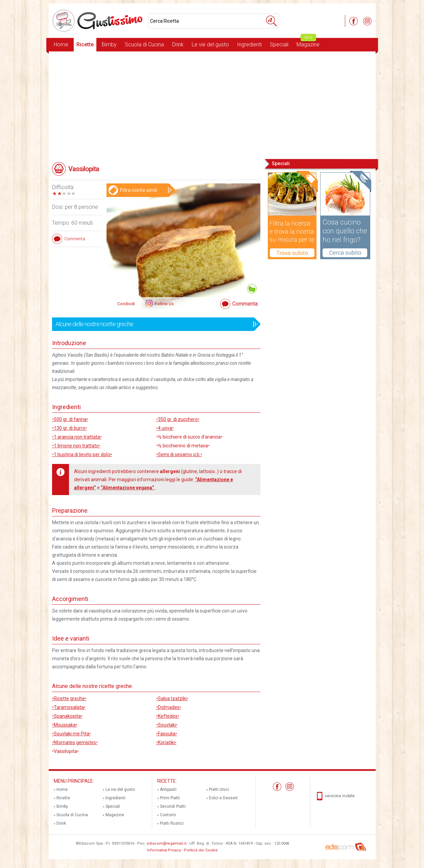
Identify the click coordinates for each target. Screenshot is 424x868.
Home (61, 44)
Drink (178, 44)
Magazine (308, 43)
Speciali (279, 44)
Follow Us (164, 304)
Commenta (245, 304)
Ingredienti (249, 44)
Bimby (109, 44)
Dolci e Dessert (223, 798)
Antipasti (168, 789)
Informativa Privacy (164, 850)
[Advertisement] (212, 105)
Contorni (168, 815)
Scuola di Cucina (144, 44)
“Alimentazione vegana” (128, 488)
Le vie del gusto (210, 44)
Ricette (85, 44)
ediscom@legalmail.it (167, 843)
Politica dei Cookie (201, 850)
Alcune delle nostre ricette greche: (154, 324)
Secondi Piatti (173, 806)
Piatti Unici (219, 789)
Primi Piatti (170, 798)
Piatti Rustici (172, 823)
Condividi (126, 304)
